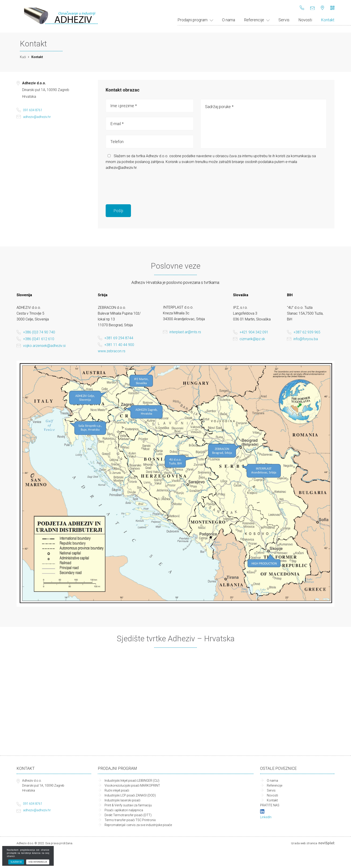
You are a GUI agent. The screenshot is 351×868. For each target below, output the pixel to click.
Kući (23, 57)
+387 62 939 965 (307, 332)
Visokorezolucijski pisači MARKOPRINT (132, 785)
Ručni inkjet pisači (117, 790)
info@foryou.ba (306, 339)
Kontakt (328, 20)
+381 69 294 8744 (119, 338)
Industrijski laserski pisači (122, 800)
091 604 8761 (33, 110)
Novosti (305, 20)
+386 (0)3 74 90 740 (39, 332)
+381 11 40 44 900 (119, 345)
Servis (284, 20)
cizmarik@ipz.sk (252, 339)
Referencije (257, 20)
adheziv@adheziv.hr (37, 117)
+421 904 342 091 (254, 332)
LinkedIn (266, 817)
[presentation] (140, 184)
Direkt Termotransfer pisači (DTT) (128, 815)
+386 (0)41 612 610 (39, 339)
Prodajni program (195, 20)
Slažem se (16, 862)
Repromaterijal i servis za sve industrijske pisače (138, 825)
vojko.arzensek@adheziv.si (44, 346)
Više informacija (38, 862)
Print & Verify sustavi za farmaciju (128, 805)
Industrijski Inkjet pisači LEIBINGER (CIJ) (132, 781)
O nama (229, 20)
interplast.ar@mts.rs (185, 332)
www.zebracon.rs (112, 351)
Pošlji (118, 211)
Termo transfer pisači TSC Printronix (130, 820)
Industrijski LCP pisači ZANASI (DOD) (130, 795)
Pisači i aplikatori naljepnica (124, 810)
